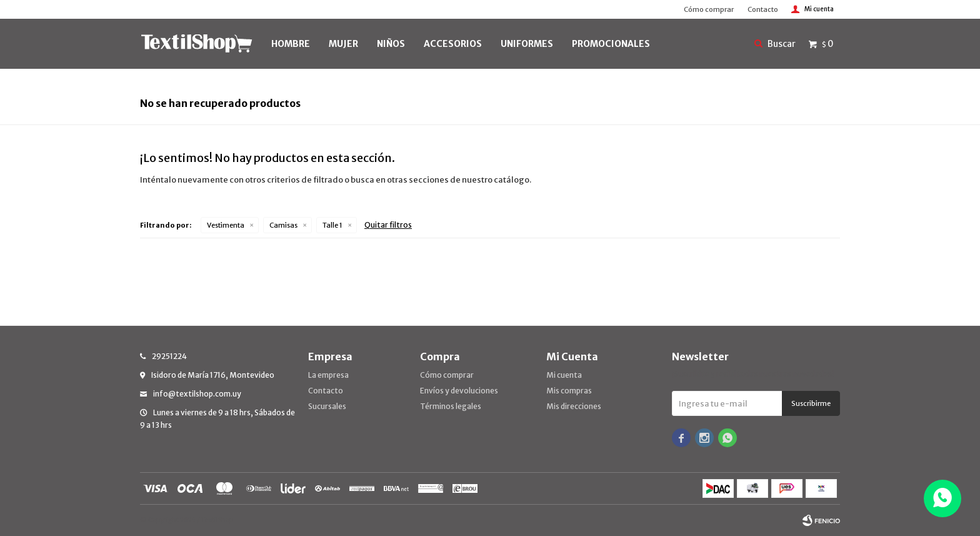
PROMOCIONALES (611, 44)
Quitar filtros (388, 225)
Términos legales (451, 406)
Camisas (283, 225)
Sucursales (327, 406)
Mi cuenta (564, 375)
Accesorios (453, 44)
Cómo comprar (709, 9)
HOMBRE (291, 44)
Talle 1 (332, 225)
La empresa (328, 375)
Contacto (763, 9)
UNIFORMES (527, 44)
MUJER (343, 44)
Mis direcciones (574, 406)
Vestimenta (226, 225)
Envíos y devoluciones (459, 391)
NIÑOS (391, 44)
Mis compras (569, 391)
